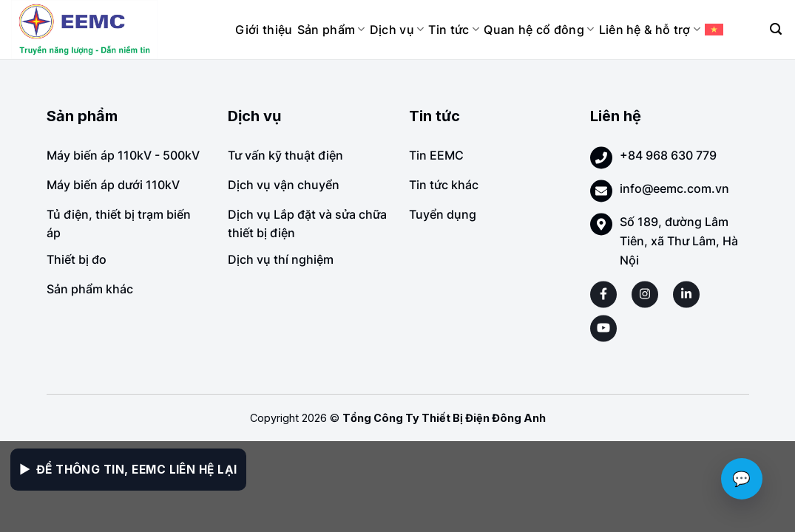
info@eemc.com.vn (674, 188)
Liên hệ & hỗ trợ (650, 30)
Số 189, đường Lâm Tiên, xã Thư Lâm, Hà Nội (679, 241)
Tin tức (454, 30)
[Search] (776, 29)
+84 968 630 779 (668, 155)
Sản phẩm (331, 30)
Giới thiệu (264, 30)
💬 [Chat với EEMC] (742, 479)
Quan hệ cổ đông (539, 30)
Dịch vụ (397, 30)
